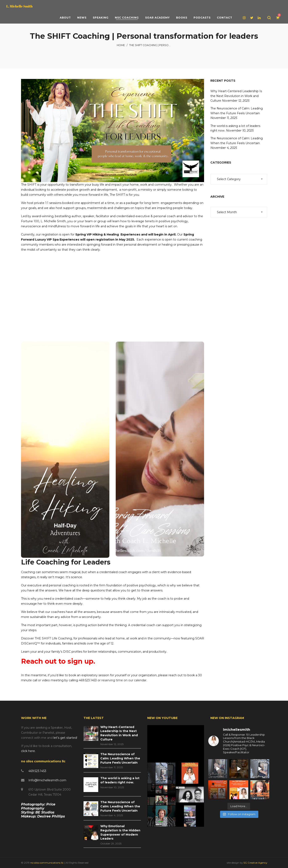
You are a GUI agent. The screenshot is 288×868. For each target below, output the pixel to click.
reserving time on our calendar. (124, 680)
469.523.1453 (37, 771)
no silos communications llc (47, 863)
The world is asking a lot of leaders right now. (120, 780)
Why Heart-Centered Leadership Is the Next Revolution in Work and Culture (236, 96)
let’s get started (65, 738)
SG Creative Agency (255, 863)
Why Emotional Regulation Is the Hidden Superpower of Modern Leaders (120, 832)
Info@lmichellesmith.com (47, 780)
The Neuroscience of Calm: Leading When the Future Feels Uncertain (120, 758)
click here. (28, 751)
